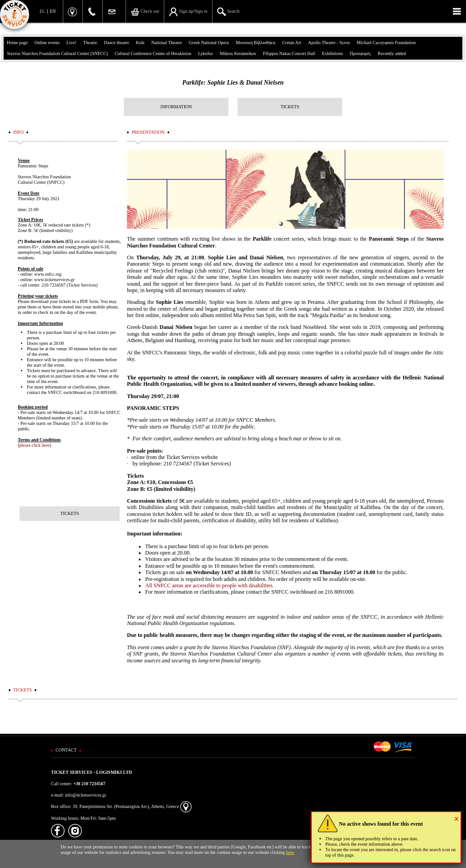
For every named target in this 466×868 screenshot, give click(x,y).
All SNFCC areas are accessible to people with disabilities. (210, 585)
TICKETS (290, 107)
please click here (34, 445)
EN (53, 11)
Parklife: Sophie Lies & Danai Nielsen (233, 83)
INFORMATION (176, 107)
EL (42, 11)
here (290, 852)
